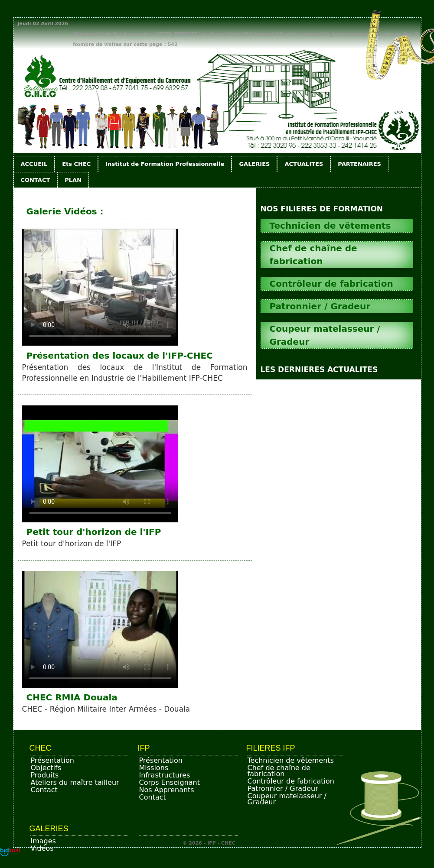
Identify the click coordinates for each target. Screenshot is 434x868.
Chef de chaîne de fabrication (279, 771)
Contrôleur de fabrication (291, 781)
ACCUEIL (34, 164)
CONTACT (36, 180)
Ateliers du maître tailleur (75, 782)
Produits (45, 775)
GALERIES (254, 164)
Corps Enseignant (170, 782)
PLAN (73, 180)
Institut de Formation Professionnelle (165, 164)
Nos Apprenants (167, 790)
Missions (154, 768)
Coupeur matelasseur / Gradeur (287, 799)
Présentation (52, 760)
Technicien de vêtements (291, 760)
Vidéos (42, 848)
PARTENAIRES (359, 164)
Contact (44, 790)
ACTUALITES (304, 164)
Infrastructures (165, 775)
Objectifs (46, 768)
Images (43, 841)
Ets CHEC (76, 164)
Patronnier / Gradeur (283, 789)
